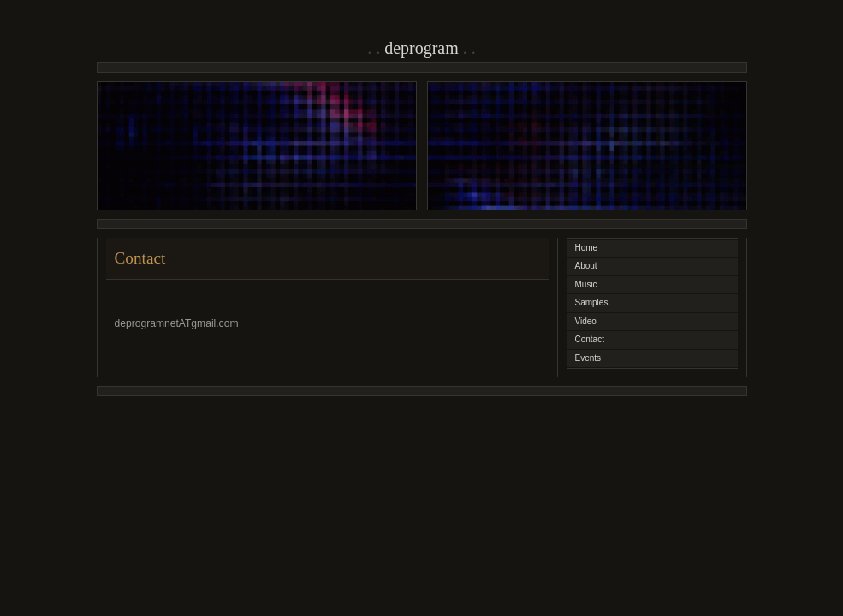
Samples (592, 302)
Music (586, 284)
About (586, 266)
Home (587, 248)
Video (586, 321)
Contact (590, 339)
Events (588, 358)
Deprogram (421, 48)
